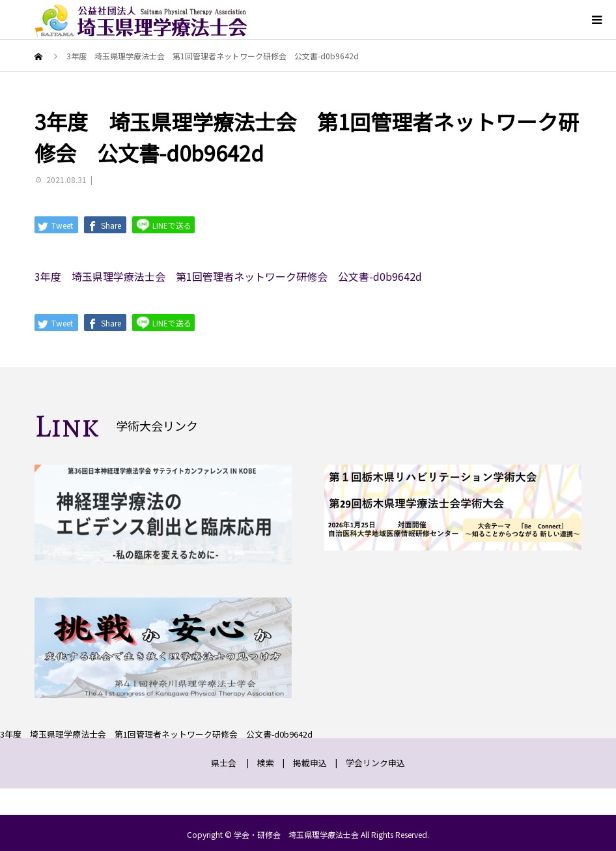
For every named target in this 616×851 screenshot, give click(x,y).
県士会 (224, 763)
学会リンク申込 (375, 763)
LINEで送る (163, 224)
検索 (266, 763)
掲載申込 (310, 763)
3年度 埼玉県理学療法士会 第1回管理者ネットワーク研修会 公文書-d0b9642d (228, 276)
